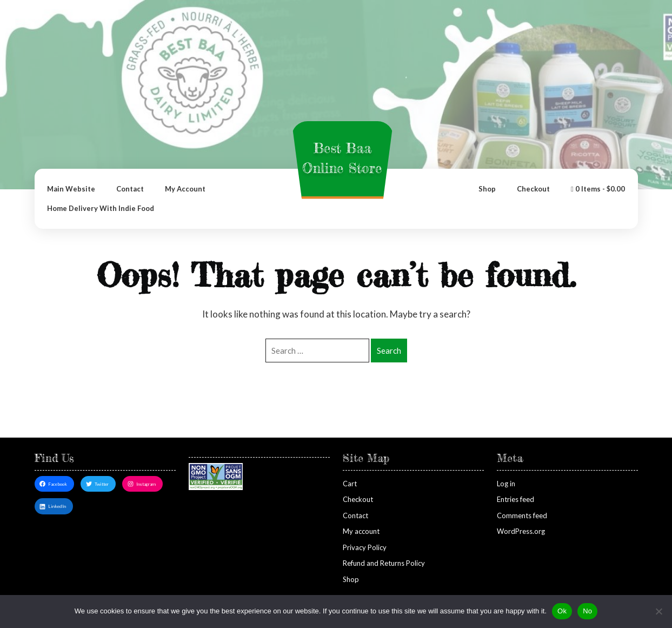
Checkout (533, 189)
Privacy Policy (365, 547)
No (587, 611)
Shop (487, 189)
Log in (506, 484)
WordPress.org (521, 531)
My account (185, 189)
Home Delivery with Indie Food (101, 208)
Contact (130, 189)
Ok (562, 611)
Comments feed (522, 515)
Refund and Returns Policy (384, 563)
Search (389, 351)
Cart (350, 484)
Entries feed (515, 499)
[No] (658, 611)
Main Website (71, 189)
